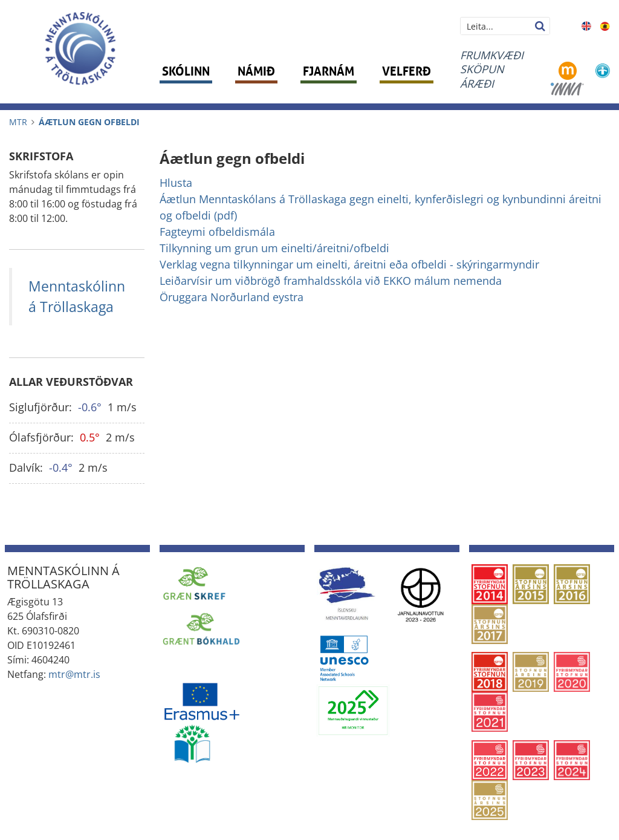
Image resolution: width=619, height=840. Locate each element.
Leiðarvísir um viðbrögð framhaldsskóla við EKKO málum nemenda (331, 281)
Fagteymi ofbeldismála (217, 232)
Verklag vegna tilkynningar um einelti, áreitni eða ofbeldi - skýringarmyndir (349, 264)
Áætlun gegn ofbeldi (89, 122)
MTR (18, 122)
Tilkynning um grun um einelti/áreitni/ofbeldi (274, 248)
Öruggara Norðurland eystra (232, 297)
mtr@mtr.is (74, 674)
